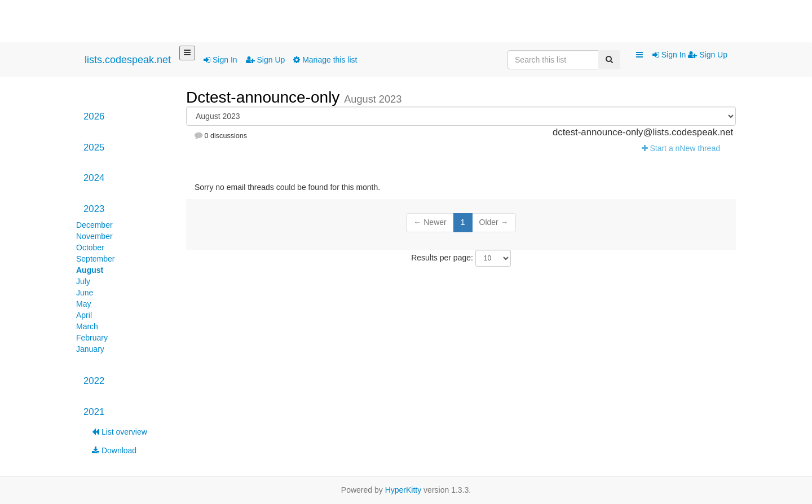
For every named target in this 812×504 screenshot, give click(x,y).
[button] (639, 55)
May (83, 304)
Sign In (220, 60)
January (90, 349)
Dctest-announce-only (265, 97)
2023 (94, 209)
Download (114, 450)
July (83, 281)
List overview (120, 432)
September (95, 259)
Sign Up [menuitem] (708, 55)
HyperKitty (403, 490)
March (87, 326)
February (92, 338)
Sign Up (266, 60)
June (85, 293)
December (94, 225)
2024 (94, 178)
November (94, 236)
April (84, 315)
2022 (94, 381)
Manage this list (325, 60)
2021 (94, 412)
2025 (94, 147)
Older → (494, 222)
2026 (94, 116)
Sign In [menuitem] (670, 55)
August (90, 270)
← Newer (430, 222)
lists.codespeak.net (128, 60)
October (90, 247)
